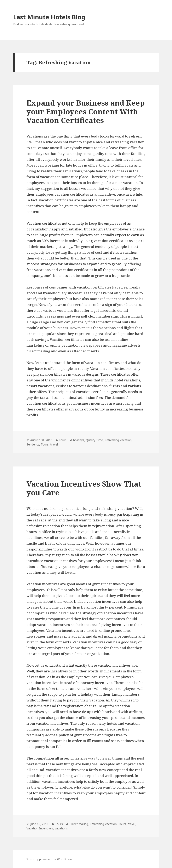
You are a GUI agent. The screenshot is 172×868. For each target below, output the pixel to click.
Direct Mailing (79, 824)
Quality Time (94, 440)
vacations (61, 828)
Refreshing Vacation (118, 440)
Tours (63, 440)
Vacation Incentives (40, 828)
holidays (79, 440)
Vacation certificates (44, 223)
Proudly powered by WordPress (50, 859)
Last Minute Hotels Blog (49, 17)
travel (54, 444)
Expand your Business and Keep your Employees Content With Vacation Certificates (86, 111)
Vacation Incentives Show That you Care (84, 488)
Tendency (33, 444)
